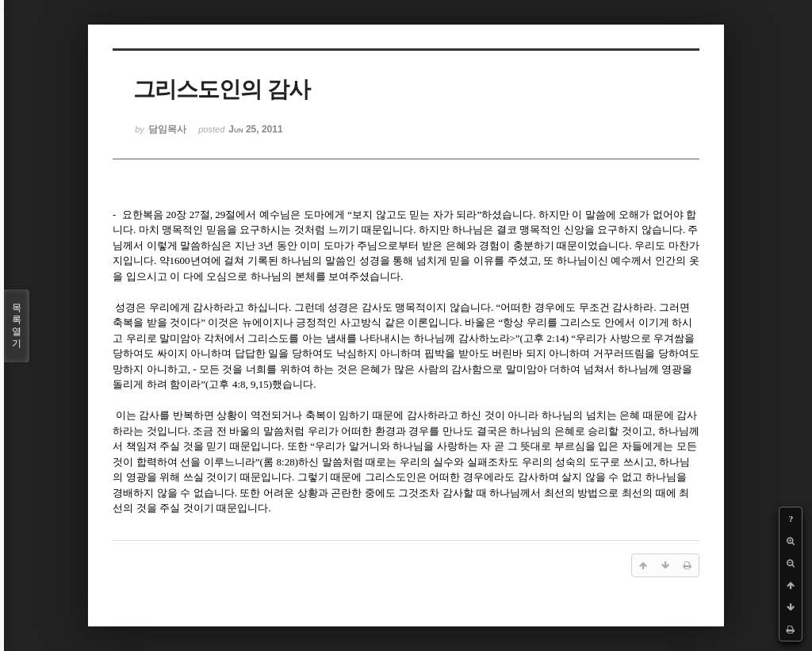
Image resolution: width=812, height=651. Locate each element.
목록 (17, 326)
